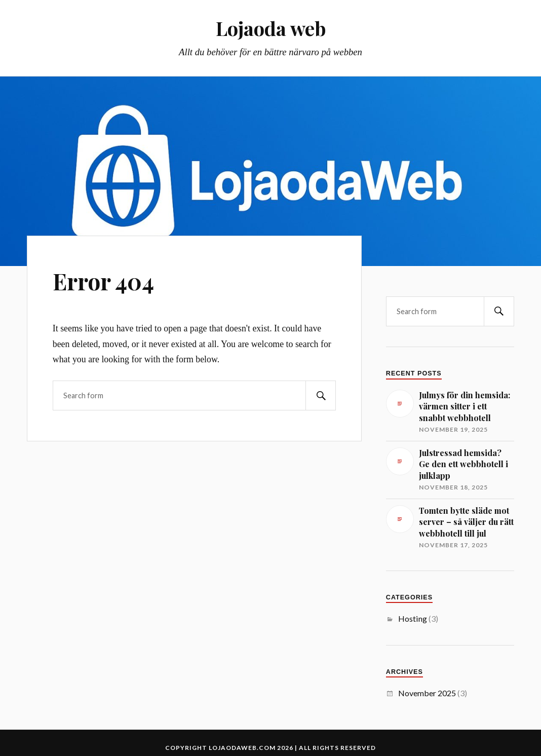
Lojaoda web (271, 28)
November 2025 (427, 693)
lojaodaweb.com (242, 748)
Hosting (413, 618)
